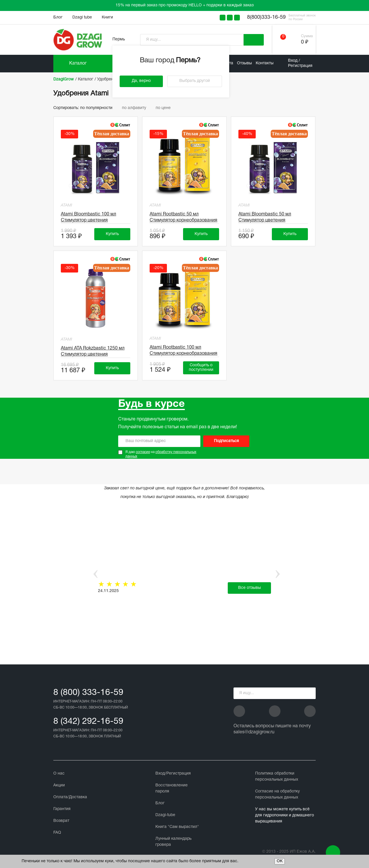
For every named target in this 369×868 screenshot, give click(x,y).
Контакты (265, 63)
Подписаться (226, 441)
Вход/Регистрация (173, 774)
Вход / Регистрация (300, 63)
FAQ (57, 833)
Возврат (61, 821)
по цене (165, 108)
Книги (107, 17)
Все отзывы (250, 588)
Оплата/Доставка (70, 797)
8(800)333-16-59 (266, 17)
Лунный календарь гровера (173, 842)
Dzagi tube (82, 17)
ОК (280, 861)
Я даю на (161, 454)
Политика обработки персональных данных (277, 777)
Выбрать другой (195, 81)
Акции (59, 785)
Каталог (78, 63)
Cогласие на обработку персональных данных (277, 794)
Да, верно (141, 81)
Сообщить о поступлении (201, 368)
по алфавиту (137, 108)
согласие (143, 452)
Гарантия (62, 809)
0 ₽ (305, 42)
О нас (59, 774)
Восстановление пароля (172, 788)
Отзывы (244, 63)
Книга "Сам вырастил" (177, 827)
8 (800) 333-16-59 (88, 693)
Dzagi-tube (165, 815)
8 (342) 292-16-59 (88, 722)
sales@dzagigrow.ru (254, 732)
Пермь (119, 39)
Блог (58, 17)
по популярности (99, 108)
